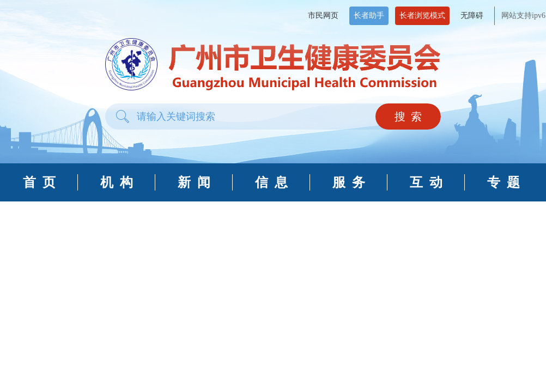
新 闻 (194, 182)
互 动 (426, 182)
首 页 (39, 182)
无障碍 (472, 16)
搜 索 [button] (408, 117)
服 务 (349, 182)
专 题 (503, 182)
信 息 (271, 182)
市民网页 (323, 16)
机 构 (117, 182)
